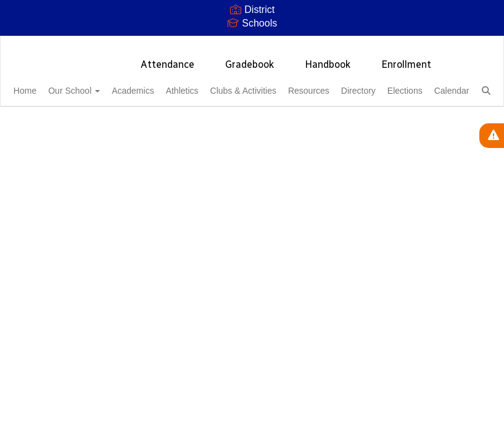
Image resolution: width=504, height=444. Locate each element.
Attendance (167, 58)
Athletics (217, 84)
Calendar (100, 115)
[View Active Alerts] (492, 136)
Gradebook (250, 58)
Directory (414, 84)
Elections (46, 115)
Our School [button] (96, 84)
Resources (357, 84)
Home (40, 84)
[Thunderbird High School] (252, 44)
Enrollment (406, 58)
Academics (161, 84)
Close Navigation (197, 120)
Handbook (328, 58)
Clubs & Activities (285, 84)
